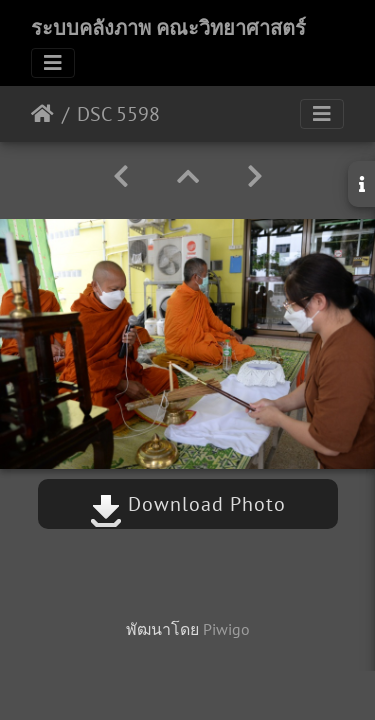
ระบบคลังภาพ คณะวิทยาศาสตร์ (168, 28)
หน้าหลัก (42, 114)
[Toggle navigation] (53, 63)
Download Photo (188, 504)
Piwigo (226, 629)
